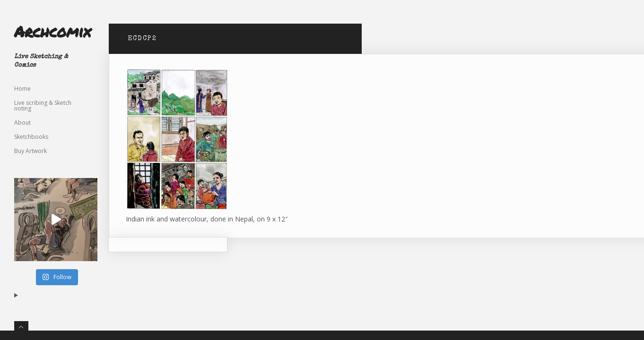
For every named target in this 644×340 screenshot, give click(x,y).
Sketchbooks (31, 137)
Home (22, 89)
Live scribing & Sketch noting (43, 106)
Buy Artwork (30, 151)
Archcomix (52, 31)
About (22, 123)
